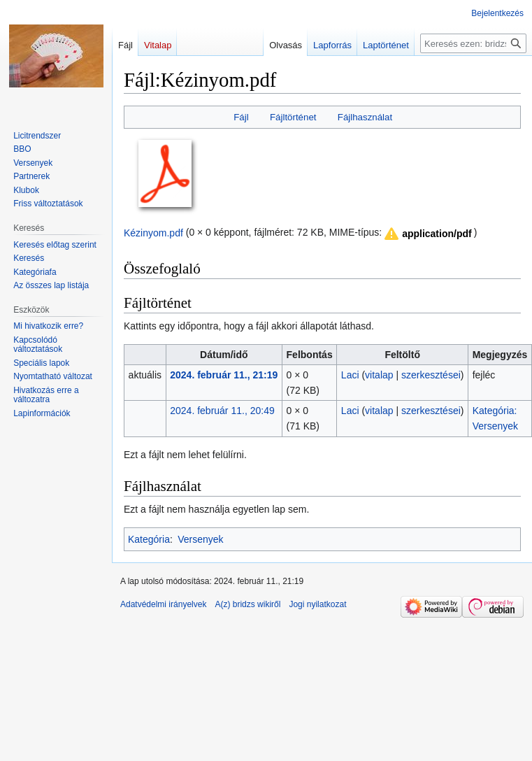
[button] (427, 234)
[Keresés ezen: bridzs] (473, 43)
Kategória (149, 539)
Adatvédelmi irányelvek (163, 604)
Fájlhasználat (365, 117)
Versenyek (200, 539)
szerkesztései (431, 375)
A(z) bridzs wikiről (247, 604)
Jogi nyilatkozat (317, 604)
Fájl (241, 117)
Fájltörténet (293, 117)
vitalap (379, 375)
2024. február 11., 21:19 (224, 375)
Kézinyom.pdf (153, 232)
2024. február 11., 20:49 (222, 411)
